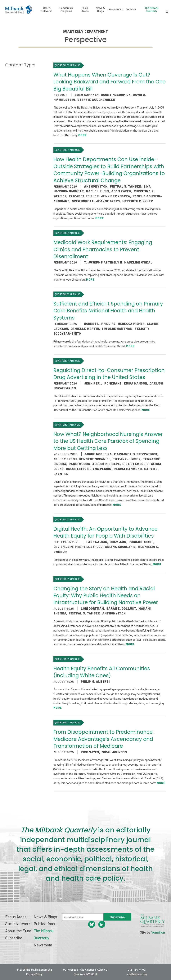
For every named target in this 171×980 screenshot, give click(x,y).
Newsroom (43, 945)
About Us (131, 9)
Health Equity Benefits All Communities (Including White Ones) (102, 672)
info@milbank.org (137, 974)
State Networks (47, 9)
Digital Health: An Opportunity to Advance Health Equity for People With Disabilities (106, 532)
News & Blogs (100, 9)
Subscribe (14, 938)
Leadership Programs (66, 9)
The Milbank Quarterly (151, 9)
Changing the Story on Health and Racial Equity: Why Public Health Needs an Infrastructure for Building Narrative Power (106, 596)
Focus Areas (85, 9)
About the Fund (18, 931)
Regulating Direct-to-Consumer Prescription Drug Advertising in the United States (109, 374)
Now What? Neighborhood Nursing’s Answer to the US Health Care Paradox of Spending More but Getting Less (108, 441)
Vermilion (158, 932)
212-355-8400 (137, 970)
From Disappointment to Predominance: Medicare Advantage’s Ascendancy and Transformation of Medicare (103, 739)
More (83, 135)
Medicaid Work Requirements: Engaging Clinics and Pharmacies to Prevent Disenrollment (103, 249)
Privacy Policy (34, 974)
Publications (116, 9)
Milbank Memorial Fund (18, 10)
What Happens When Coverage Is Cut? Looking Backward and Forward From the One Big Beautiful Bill (110, 82)
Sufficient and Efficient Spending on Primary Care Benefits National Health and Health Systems (108, 311)
